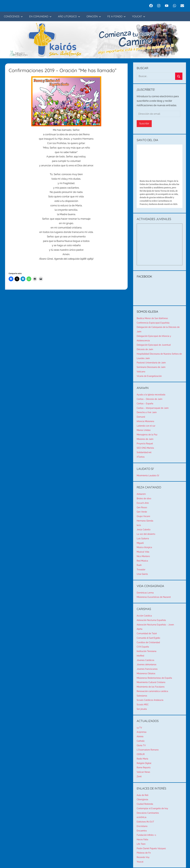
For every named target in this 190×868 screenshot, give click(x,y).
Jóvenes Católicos (145, 660)
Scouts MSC (143, 705)
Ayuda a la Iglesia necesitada (151, 395)
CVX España (143, 647)
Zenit (139, 776)
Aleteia (140, 736)
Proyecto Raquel (145, 444)
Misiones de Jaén (145, 439)
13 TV (139, 728)
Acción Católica (144, 616)
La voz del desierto (146, 534)
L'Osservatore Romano (148, 750)
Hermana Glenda (145, 521)
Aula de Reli (142, 795)
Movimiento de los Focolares (151, 687)
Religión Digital (144, 763)
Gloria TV (141, 745)
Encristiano (142, 826)
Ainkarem (141, 494)
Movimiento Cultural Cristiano (151, 682)
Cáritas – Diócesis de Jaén (149, 399)
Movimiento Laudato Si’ (148, 476)
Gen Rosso (142, 507)
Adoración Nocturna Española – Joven (155, 625)
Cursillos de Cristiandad (148, 642)
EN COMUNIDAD (40, 16)
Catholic (141, 741)
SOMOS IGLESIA (147, 312)
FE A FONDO (117, 16)
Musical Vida (143, 552)
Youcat (140, 862)
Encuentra (142, 831)
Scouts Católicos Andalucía (150, 700)
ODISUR (141, 754)
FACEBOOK (144, 276)
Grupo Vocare (143, 516)
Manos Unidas (144, 430)
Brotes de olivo (144, 498)
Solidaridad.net (144, 452)
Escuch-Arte (143, 503)
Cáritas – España (145, 404)
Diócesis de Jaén (145, 349)
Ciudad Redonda (145, 804)
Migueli (140, 543)
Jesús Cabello (144, 530)
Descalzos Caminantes (148, 813)
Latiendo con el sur (146, 426)
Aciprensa (142, 732)
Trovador (141, 570)
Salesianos (142, 696)
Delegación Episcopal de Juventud (154, 345)
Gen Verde (142, 512)
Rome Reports (144, 768)
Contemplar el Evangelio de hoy (152, 808)
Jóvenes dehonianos (147, 665)
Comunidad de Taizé (147, 633)
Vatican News (143, 772)
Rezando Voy (143, 857)
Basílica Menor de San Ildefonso (152, 318)
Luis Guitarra (143, 539)
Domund (141, 417)
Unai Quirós (142, 574)
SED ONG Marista (145, 448)
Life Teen (141, 844)
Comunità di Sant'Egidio (148, 638)
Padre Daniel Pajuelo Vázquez (151, 848)
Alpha (140, 629)
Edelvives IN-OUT (145, 822)
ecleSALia (142, 817)
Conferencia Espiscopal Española (153, 323)
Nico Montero (143, 556)
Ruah (139, 565)
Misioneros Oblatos (146, 673)
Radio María (142, 759)
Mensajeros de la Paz (147, 435)
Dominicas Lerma (145, 593)
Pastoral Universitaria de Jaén (151, 363)
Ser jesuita (142, 709)
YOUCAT (139, 16)
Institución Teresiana (147, 651)
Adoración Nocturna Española (151, 620)
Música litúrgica (144, 547)
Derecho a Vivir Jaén (147, 412)
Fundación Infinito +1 (146, 835)
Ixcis (139, 525)
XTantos (141, 457)
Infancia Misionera (145, 421)
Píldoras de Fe (144, 853)
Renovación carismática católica (152, 691)
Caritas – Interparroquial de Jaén (153, 408)
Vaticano (141, 372)
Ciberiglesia (142, 799)
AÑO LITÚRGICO (69, 16)
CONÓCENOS (13, 16)
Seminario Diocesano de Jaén (151, 367)
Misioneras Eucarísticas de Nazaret (154, 597)
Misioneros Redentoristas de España (154, 678)
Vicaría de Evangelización (149, 376)
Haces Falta (142, 839)
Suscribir (144, 123)
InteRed (140, 656)
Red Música (142, 561)
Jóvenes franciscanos (147, 669)
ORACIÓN (94, 16)
